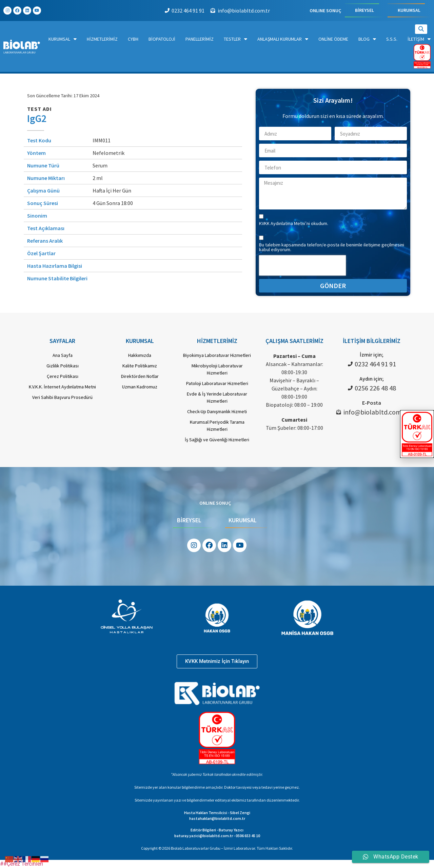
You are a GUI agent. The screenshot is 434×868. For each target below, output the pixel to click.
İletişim (419, 39)
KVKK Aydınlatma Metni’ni (285, 223)
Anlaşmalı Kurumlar (283, 39)
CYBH (133, 39)
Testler (235, 39)
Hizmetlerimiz (102, 39)
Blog (367, 39)
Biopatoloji (162, 39)
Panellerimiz (200, 39)
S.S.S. (392, 39)
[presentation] (302, 265)
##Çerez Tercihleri (22, 864)
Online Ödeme (333, 39)
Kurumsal (63, 39)
